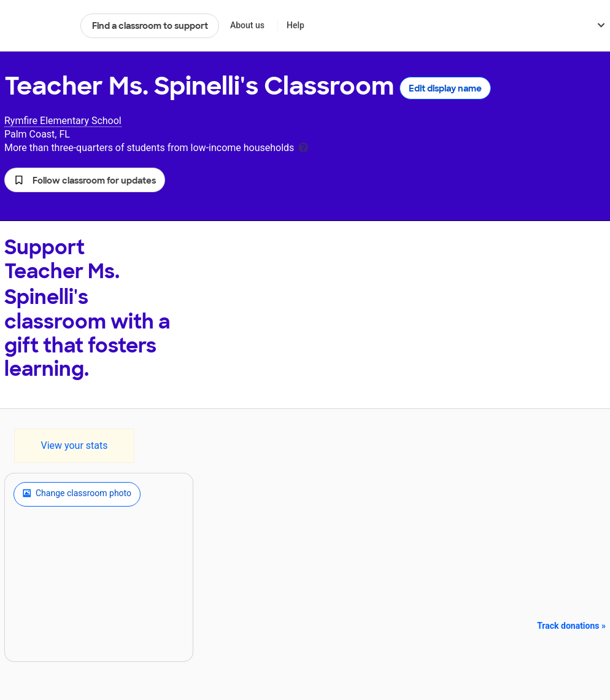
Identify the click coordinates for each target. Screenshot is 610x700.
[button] (85, 180)
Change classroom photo (77, 494)
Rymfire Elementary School (63, 121)
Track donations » (571, 626)
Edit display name (445, 88)
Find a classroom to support (150, 26)
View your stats (74, 445)
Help (295, 25)
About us (247, 25)
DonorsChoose (37, 26)
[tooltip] (303, 146)
